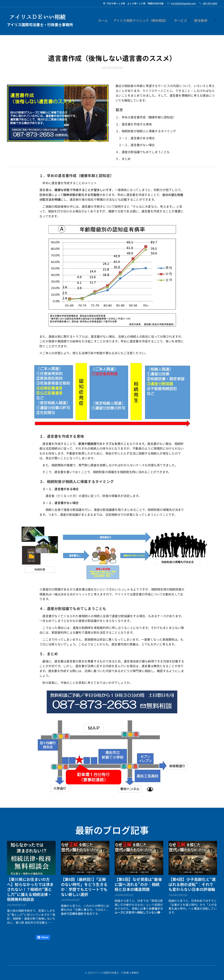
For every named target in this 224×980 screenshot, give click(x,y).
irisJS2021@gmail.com (183, 3)
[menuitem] (153, 21)
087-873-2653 (210, 3)
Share (43, 937)
